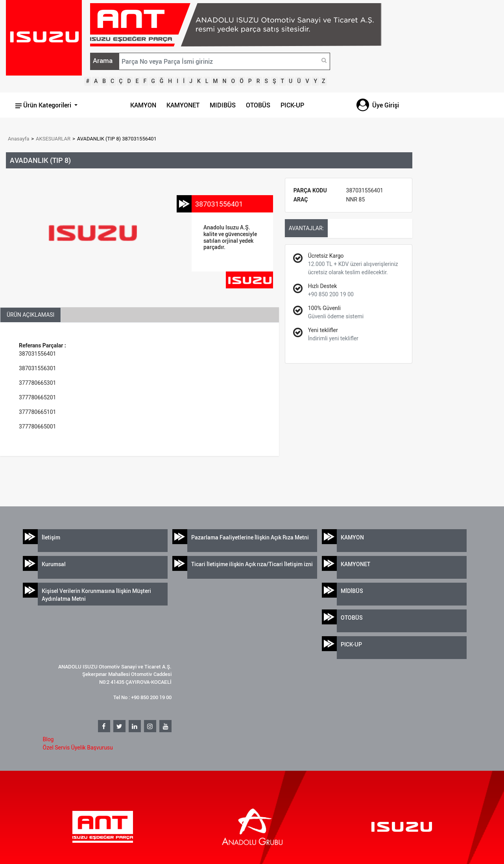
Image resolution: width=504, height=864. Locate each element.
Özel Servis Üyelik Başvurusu (78, 748)
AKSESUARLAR (53, 139)
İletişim (51, 537)
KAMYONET (183, 105)
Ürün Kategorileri (44, 105)
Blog (48, 739)
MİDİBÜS (352, 591)
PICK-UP (292, 105)
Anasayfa (18, 139)
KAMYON (143, 105)
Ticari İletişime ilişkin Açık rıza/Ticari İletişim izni (252, 564)
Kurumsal (54, 564)
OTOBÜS (258, 105)
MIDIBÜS (223, 105)
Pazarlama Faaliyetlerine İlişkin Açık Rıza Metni (250, 537)
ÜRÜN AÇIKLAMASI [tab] (30, 315)
